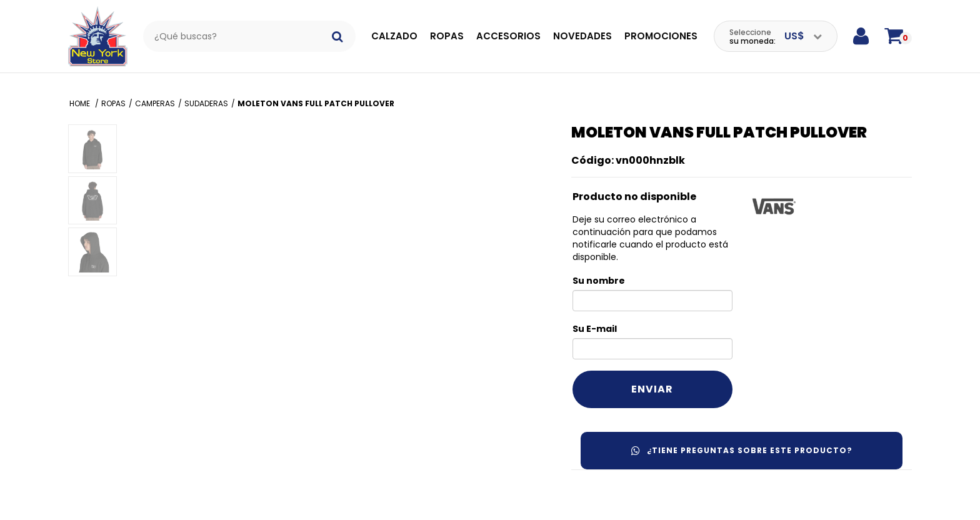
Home (81, 103)
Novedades (582, 36)
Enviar (652, 389)
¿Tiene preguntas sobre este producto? (742, 450)
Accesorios (508, 36)
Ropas (447, 36)
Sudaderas (206, 103)
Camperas (155, 103)
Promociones (661, 36)
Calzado (394, 36)
